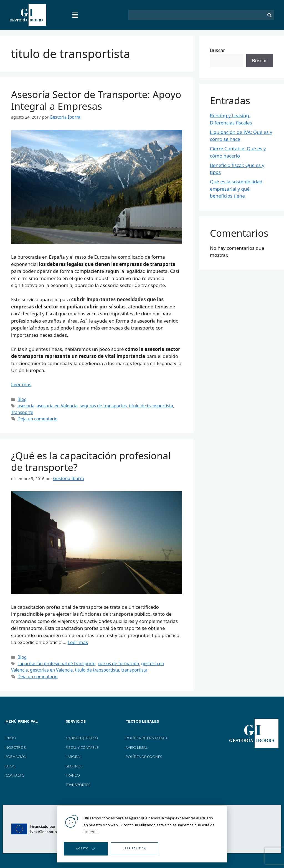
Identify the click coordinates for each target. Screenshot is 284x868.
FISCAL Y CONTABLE (82, 743)
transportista (108, 666)
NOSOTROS (16, 743)
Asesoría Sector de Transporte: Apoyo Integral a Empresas (96, 100)
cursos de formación (111, 660)
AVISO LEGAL (137, 743)
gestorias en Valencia (31, 666)
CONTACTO (15, 770)
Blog (22, 399)
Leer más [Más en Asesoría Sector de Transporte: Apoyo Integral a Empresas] (21, 384)
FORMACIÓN (16, 752)
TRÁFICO (73, 770)
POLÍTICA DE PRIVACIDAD (146, 733)
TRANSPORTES (78, 780)
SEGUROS (74, 761)
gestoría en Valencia (151, 660)
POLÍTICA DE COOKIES (144, 752)
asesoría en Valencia (54, 405)
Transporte (21, 411)
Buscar (217, 50)
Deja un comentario (36, 417)
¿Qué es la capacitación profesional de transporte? (91, 459)
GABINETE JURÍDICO (82, 733)
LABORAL (74, 752)
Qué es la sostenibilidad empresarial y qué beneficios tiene (236, 189)
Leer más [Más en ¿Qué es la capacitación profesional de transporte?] (78, 639)
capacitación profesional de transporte (54, 660)
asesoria (25, 405)
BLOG (11, 761)
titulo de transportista (142, 405)
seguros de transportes (97, 405)
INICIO (11, 733)
